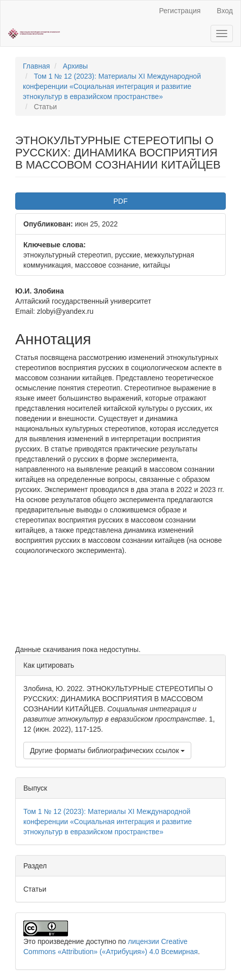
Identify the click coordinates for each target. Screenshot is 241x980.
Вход (225, 11)
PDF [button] (121, 201)
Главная (36, 66)
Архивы (75, 66)
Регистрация (180, 11)
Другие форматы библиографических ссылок (107, 750)
